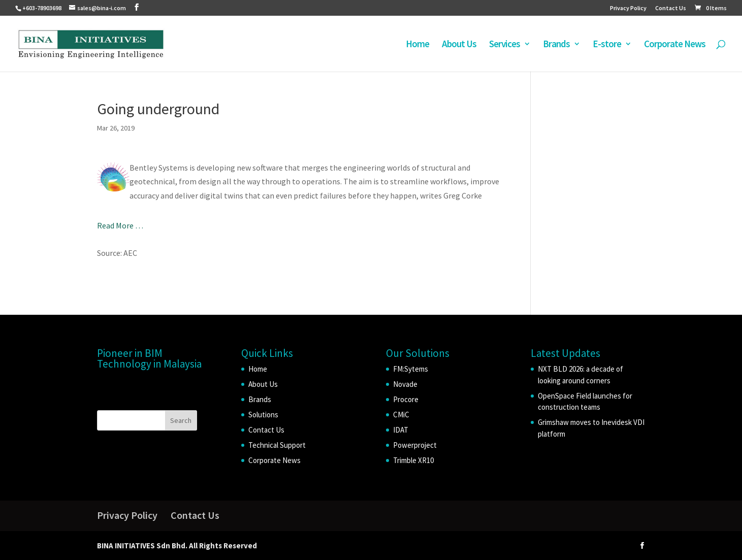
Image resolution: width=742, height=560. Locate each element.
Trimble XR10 (413, 460)
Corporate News (675, 45)
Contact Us (671, 8)
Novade (405, 384)
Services (505, 45)
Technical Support (277, 445)
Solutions (263, 415)
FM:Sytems (411, 369)
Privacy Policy (628, 8)
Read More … (120, 225)
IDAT (401, 430)
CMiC (401, 415)
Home (417, 45)
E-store (607, 45)
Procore (406, 399)
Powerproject (415, 445)
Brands (556, 45)
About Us (459, 45)
